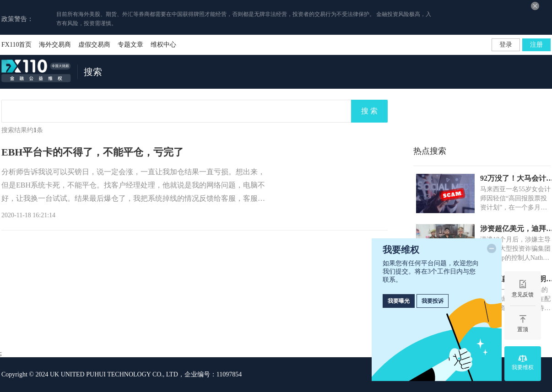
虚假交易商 (94, 45)
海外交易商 (55, 45)
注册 (536, 45)
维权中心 (163, 45)
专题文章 (130, 45)
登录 (506, 45)
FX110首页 (16, 45)
